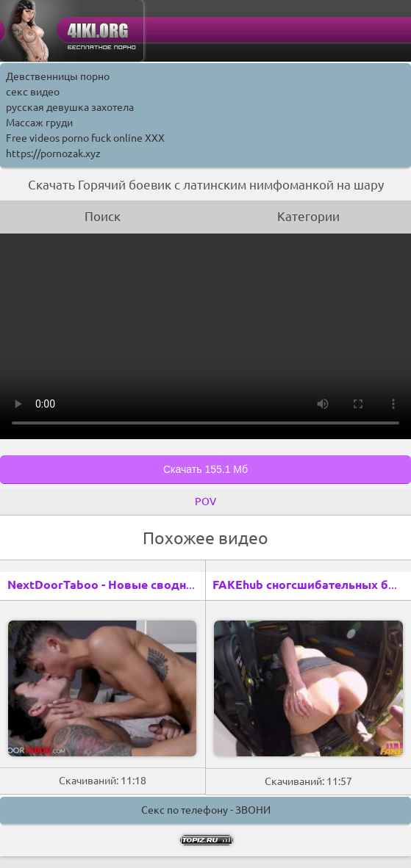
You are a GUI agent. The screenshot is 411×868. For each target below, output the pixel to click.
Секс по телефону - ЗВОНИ (206, 810)
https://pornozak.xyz (53, 153)
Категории (308, 216)
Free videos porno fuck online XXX (85, 138)
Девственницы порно (58, 76)
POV (205, 502)
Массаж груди (39, 123)
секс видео (33, 92)
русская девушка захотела (70, 107)
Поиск (103, 216)
